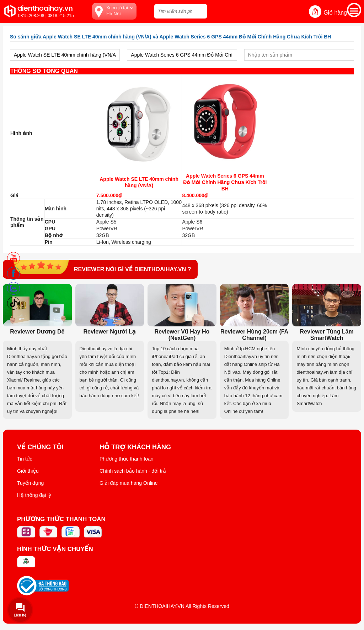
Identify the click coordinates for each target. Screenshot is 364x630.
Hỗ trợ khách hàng (135, 447)
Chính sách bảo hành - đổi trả (133, 471)
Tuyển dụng (30, 483)
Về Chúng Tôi (40, 447)
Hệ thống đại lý (34, 495)
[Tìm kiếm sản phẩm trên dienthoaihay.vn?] (181, 11)
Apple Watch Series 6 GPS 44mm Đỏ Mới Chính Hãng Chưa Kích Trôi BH (225, 182)
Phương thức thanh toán (127, 459)
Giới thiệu (28, 471)
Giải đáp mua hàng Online (129, 483)
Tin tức (25, 459)
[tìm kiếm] (199, 10)
